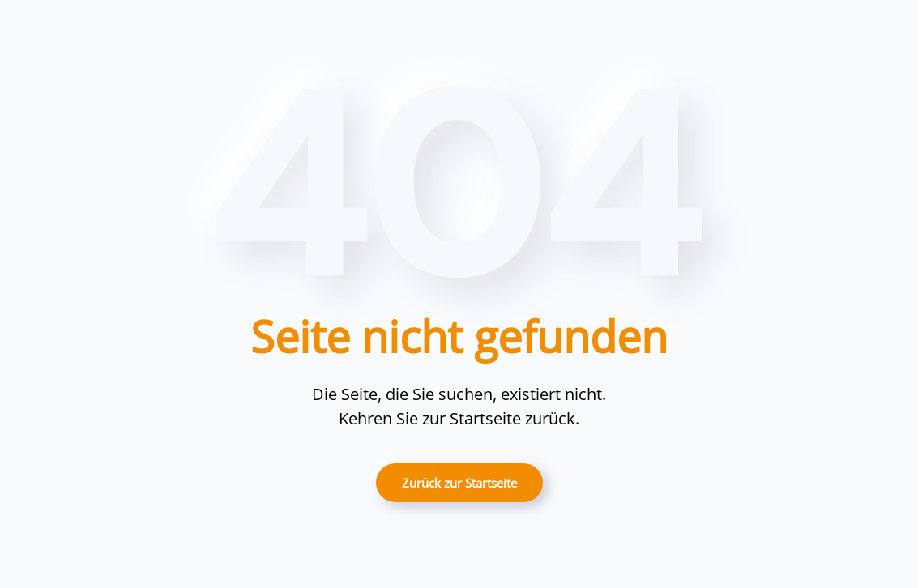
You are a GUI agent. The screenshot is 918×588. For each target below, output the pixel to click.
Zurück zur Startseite (459, 483)
